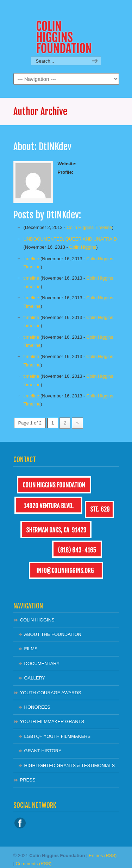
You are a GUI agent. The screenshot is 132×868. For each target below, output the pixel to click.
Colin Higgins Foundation (66, 28)
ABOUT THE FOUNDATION (53, 634)
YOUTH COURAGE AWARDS (51, 693)
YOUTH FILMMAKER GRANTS (52, 722)
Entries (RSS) (103, 856)
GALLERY (35, 678)
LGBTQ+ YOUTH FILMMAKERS (58, 736)
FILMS (31, 649)
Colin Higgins (83, 247)
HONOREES (37, 707)
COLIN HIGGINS (37, 620)
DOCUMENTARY (42, 663)
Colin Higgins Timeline (89, 227)
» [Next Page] (77, 423)
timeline (32, 259)
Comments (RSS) (34, 864)
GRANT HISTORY (43, 751)
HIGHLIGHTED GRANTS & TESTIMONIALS (70, 765)
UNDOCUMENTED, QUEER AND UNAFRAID (70, 239)
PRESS (28, 780)
